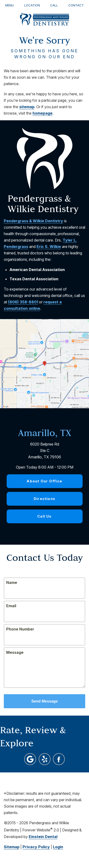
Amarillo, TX (45, 433)
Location (32, 5)
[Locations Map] (44, 363)
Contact (76, 5)
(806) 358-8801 (23, 302)
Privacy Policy (36, 847)
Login (58, 847)
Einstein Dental (43, 837)
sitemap (27, 107)
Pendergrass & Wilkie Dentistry (33, 221)
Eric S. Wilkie (49, 247)
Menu (9, 5)
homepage (42, 113)
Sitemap (12, 847)
